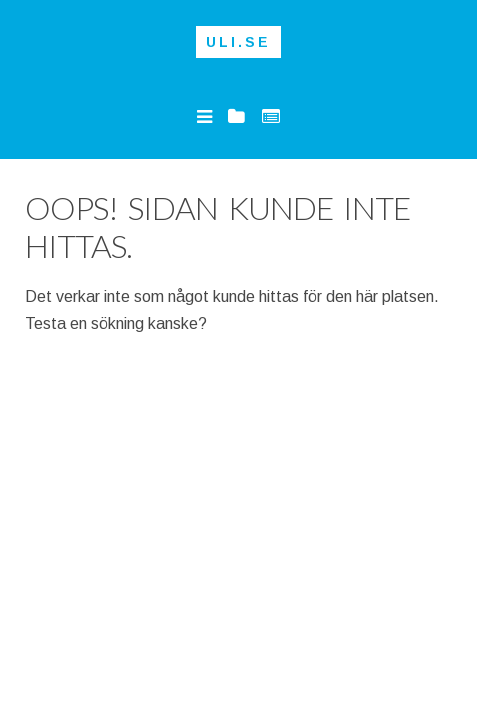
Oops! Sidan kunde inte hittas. (217, 226)
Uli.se (238, 42)
